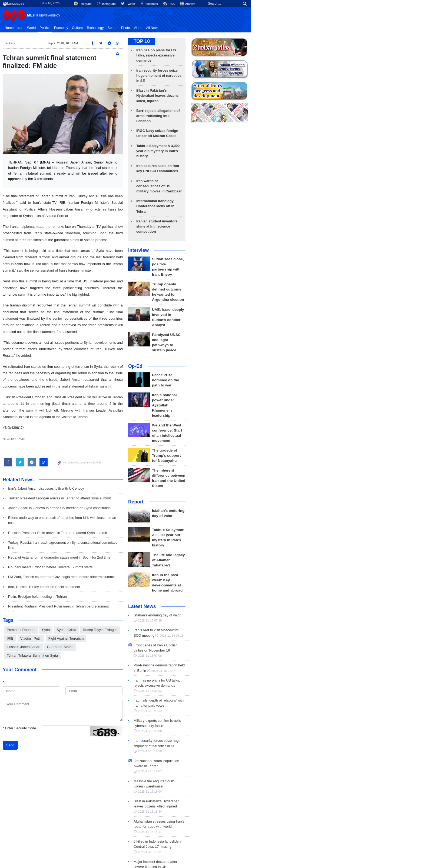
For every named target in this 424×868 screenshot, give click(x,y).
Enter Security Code (58, 682)
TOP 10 (228, 41)
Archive (320, 4)
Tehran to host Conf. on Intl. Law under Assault (256, 752)
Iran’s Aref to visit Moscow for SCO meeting (254, 527)
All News (192, 28)
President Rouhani (60, 592)
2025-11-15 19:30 (260, 622)
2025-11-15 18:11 (253, 682)
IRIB (167, 592)
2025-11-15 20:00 (247, 607)
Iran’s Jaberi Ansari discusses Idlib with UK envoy (85, 461)
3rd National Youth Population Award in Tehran (256, 632)
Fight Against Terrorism (63, 601)
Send (49, 699)
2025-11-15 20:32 (246, 592)
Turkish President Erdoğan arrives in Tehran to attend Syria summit (98, 471)
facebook (279, 4)
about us (353, 831)
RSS (300, 4)
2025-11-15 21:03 (251, 577)
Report (222, 411)
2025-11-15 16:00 (236, 757)
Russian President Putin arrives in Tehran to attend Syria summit (96, 500)
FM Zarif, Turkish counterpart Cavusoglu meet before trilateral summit (100, 539)
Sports (151, 28)
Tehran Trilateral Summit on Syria (71, 609)
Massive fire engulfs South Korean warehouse (255, 647)
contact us (375, 831)
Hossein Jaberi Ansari (105, 601)
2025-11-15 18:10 (242, 712)
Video (177, 28)
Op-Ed (222, 300)
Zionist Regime (115, 807)
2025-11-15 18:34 (257, 667)
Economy (100, 28)
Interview (225, 209)
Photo (165, 28)
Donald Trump (78, 807)
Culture (116, 28)
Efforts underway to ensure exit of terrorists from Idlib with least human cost (105, 490)
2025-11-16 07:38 (236, 518)
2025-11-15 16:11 (253, 742)
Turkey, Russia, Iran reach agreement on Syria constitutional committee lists (105, 510)
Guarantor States (141, 601)
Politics (84, 28)
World (70, 28)
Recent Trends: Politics (69, 796)
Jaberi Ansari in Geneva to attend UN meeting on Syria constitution (98, 480)
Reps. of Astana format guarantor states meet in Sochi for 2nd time (98, 520)
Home (48, 28)
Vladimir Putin (188, 592)
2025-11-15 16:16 (251, 727)
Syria (85, 592)
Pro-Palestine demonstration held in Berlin (252, 557)
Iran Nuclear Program (158, 807)
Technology (134, 28)
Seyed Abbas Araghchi (207, 807)
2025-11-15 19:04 (236, 652)
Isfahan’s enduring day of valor (266, 420)
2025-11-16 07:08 (258, 547)
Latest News (229, 503)
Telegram (210, 4)
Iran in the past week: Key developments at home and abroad (262, 482)
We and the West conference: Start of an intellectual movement (264, 352)
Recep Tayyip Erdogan (139, 592)
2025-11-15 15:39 (254, 772)
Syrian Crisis (105, 592)
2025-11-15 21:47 (236, 562)
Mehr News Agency (71, 16)
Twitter (257, 4)
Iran (59, 28)
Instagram (234, 4)
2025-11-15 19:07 (236, 637)
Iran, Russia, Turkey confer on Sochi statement (83, 549)
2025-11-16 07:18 (236, 532)
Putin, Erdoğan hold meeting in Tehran (76, 559)
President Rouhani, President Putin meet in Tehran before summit (97, 568)
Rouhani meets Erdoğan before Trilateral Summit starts (89, 529)
